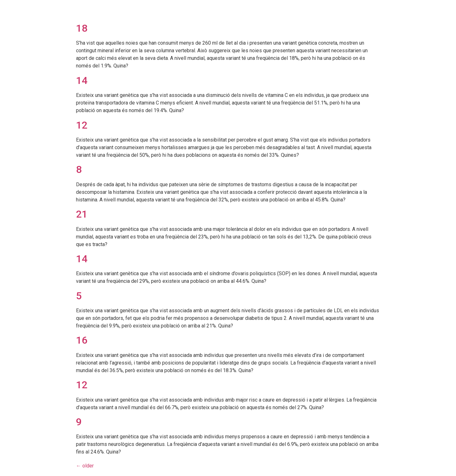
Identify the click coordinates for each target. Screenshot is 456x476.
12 (82, 125)
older (85, 466)
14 (82, 80)
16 (82, 340)
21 (82, 214)
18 (82, 28)
